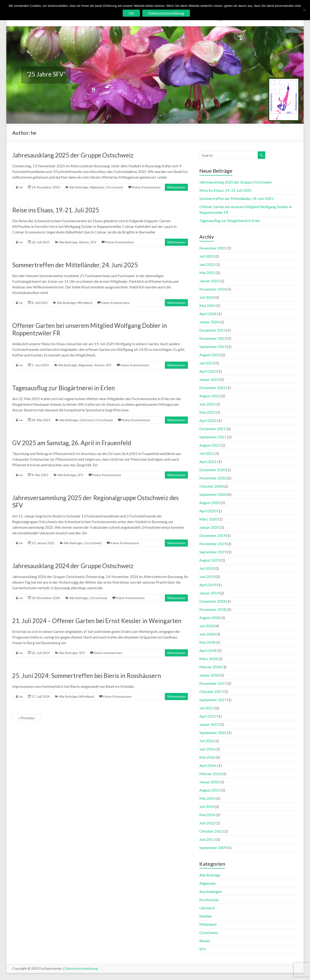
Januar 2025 (209, 281)
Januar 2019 (209, 593)
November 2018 (213, 609)
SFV (93, 242)
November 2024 (213, 289)
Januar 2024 (209, 322)
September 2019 (213, 552)
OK (131, 13)
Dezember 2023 (212, 330)
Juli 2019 (207, 568)
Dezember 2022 (212, 388)
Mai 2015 (207, 798)
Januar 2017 (209, 724)
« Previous (26, 718)
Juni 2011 (207, 839)
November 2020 (213, 478)
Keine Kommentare (146, 187)
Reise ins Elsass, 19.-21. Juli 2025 (56, 210)
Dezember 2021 (212, 429)
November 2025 (213, 248)
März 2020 (208, 519)
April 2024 (208, 314)
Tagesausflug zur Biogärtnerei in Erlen (64, 388)
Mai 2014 (207, 815)
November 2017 (213, 683)
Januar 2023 (209, 379)
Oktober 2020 (211, 486)
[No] (304, 10)
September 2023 (213, 346)
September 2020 (213, 494)
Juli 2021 (207, 453)
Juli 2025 (207, 256)
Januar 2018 (209, 675)
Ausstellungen (211, 891)
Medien (206, 916)
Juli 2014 (207, 806)
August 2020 (210, 503)
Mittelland (85, 303)
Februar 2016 (210, 774)
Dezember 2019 (212, 535)
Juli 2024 (207, 297)
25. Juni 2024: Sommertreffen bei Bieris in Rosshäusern (87, 676)
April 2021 (208, 461)
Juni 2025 (207, 264)
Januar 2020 (209, 527)
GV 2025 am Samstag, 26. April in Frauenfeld (72, 443)
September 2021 (213, 437)
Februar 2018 (210, 667)
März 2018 (208, 659)
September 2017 (213, 700)
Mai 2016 (207, 757)
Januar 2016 (209, 782)
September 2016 (213, 733)
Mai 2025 (207, 273)
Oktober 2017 (211, 691)
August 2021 (210, 445)
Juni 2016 (207, 749)
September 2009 (213, 848)
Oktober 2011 (211, 831)
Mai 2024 (207, 305)
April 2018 (208, 650)
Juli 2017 (207, 708)
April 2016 (208, 765)
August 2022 (210, 396)
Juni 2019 (207, 576)
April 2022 (208, 420)
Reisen (84, 242)
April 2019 (208, 585)
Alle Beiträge (79, 187)
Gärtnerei (87, 420)
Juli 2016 (207, 741)
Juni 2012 (207, 823)
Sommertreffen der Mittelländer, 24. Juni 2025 (75, 265)
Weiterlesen (176, 187)
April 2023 (208, 371)
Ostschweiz (114, 187)
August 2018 (210, 618)
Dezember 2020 (212, 470)
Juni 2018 (207, 634)
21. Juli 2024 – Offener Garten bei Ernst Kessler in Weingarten (97, 621)
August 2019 (210, 560)
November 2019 (213, 544)
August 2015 (210, 790)
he (21, 187)
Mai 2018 (207, 642)
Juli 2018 (207, 626)
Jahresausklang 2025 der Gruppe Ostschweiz (73, 155)
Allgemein (97, 187)
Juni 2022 (207, 404)
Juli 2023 (207, 363)
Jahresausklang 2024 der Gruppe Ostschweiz (73, 566)
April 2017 (208, 716)
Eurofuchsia (209, 900)
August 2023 (210, 355)
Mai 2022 (207, 412)
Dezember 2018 (212, 601)
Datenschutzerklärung (81, 968)
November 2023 (213, 338)
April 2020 (208, 511)
